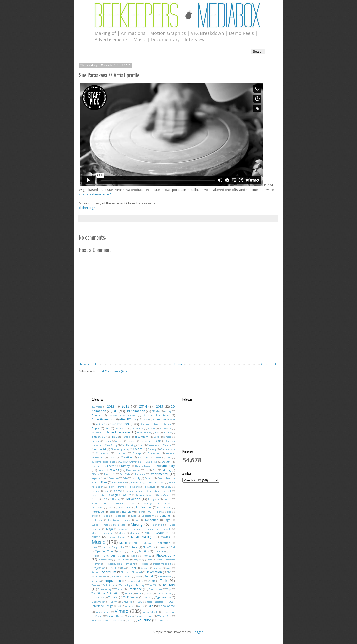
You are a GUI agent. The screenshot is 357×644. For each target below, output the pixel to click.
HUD (107, 503)
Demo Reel (151, 462)
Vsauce (141, 616)
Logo (167, 520)
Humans (120, 503)
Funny (95, 491)
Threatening (104, 589)
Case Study (111, 445)
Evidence (140, 474)
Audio (151, 429)
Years (131, 621)
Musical (148, 543)
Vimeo (122, 611)
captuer (120, 441)
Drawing (113, 470)
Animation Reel (150, 424)
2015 (160, 406)
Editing (166, 470)
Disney (125, 466)
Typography (163, 597)
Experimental (159, 474)
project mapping (162, 564)
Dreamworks (133, 470)
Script (168, 568)
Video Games (103, 612)
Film (104, 482)
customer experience (103, 462)
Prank (98, 564)
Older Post (269, 364)
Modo (122, 533)
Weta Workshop (100, 621)
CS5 (168, 458)
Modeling (109, 533)
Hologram (153, 499)
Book (115, 436)
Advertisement (102, 419)
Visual (99, 616)
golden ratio (98, 495)
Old (173, 547)
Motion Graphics (156, 533)
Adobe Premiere (156, 415)
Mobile (167, 529)
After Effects (128, 419)
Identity (147, 503)
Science (158, 568)
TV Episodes (131, 597)
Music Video (128, 543)
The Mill (153, 585)
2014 (143, 406)
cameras (96, 441)
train (139, 594)
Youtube (144, 620)
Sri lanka (96, 581)
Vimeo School (150, 612)
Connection (154, 453)
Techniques (109, 585)
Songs (128, 576)
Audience (138, 429)
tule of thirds (164, 594)
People (134, 556)
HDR (105, 499)
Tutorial (113, 597)
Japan (107, 516)
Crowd (157, 458)
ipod (169, 512)
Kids (134, 516)
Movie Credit (117, 537)
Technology (126, 585)
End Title (125, 474)
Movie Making (141, 537)
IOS (149, 512)
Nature (133, 547)
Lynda (95, 525)
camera (167, 437)
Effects (95, 474)
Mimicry (138, 529)
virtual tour (168, 612)
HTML (95, 503)
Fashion (149, 478)
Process (144, 564)
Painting (144, 551)
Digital (96, 466)
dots (100, 470)
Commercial (103, 453)
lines (127, 520)
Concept (137, 453)
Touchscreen (156, 589)
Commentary (168, 449)
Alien (146, 420)
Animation (121, 424)
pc (96, 556)
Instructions (164, 508)
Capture (132, 441)
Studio (151, 581)
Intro (141, 512)
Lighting (165, 516)
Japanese (120, 516)
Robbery (145, 568)
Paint (132, 551)
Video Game (166, 606)
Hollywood (133, 499)
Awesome (97, 433)
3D (115, 411)
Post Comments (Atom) (114, 371)
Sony (138, 576)
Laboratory (148, 516)
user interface (155, 602)
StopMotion (113, 581)
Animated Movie (164, 419)
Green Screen (164, 495)
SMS (169, 572)
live (137, 520)
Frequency (165, 487)
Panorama (159, 551)
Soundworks (165, 576)
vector (141, 606)
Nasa (95, 547)
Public (114, 568)
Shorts (125, 572)
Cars (159, 441)
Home (179, 364)
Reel (133, 568)
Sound (149, 576)
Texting (140, 585)
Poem (159, 560)
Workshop (118, 621)
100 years (97, 407)
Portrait (170, 560)
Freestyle (150, 487)
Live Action (151, 520)
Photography (166, 555)
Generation (153, 491)
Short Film (109, 572)
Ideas (134, 503)
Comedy (152, 449)
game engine (135, 491)
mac (106, 525)
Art (107, 428)
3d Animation (136, 411)
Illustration (164, 503)
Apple (96, 428)
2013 (125, 406)
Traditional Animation (106, 593)
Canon (108, 441)
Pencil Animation (113, 555)
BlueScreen (99, 436)
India (111, 508)
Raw (124, 568)
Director (110, 466)
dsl (147, 470)
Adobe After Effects (122, 415)
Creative (126, 457)
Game (118, 491)
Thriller (119, 589)
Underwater (98, 602)
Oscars (121, 551)
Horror (167, 499)
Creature (143, 458)
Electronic (110, 474)
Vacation (130, 606)
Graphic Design (145, 495)
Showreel (137, 572)
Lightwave (114, 520)
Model (95, 533)
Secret (95, 572)
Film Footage (119, 483)
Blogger (197, 632)
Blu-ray (167, 433)
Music (98, 542)
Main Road (119, 525)
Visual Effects (115, 616)
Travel (149, 594)
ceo (142, 445)
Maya (109, 529)
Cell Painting (128, 445)
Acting (168, 411)
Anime (167, 424)
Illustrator (98, 508)
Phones (146, 555)
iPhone (159, 512)
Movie (96, 537)
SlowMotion (154, 572)
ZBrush (164, 621)
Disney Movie (143, 466)
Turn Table (98, 598)
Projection (99, 568)
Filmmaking (138, 483)
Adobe (96, 415)
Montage (135, 533)
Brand (127, 437)
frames (122, 487)
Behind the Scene (118, 432)
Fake (125, 478)
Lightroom (98, 520)
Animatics (102, 424)
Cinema (167, 445)
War (151, 616)
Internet (113, 512)
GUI (94, 499)
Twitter (148, 598)
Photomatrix (105, 560)
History (116, 499)
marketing (158, 525)
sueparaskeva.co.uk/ (95, 194)
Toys (169, 589)
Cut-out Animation (130, 462)
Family (136, 478)
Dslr (155, 470)
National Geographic (113, 547)
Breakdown (142, 436)
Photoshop (123, 559)
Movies (165, 537)
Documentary (165, 466)
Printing (131, 564)
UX (119, 606)
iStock (95, 516)
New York (149, 547)
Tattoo (95, 585)
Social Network (100, 576)
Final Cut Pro (157, 483)
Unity (113, 602)
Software (116, 576)
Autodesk (165, 429)
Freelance (135, 487)
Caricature (146, 441)
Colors (138, 449)
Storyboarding (136, 581)
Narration (164, 543)
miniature (153, 529)
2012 (111, 406)
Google (114, 495)
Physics (138, 560)
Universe (127, 602)
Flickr (111, 487)
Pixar (149, 560)
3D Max (156, 411)
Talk (164, 580)
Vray (130, 616)
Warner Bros (164, 616)
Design (166, 462)
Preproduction (114, 564)
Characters (153, 445)
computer (121, 453)
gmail (168, 491)
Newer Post (88, 364)
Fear (160, 478)
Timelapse (134, 589)
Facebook (114, 478)
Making (137, 524)
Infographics (125, 508)
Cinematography (120, 449)
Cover (112, 458)
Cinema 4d (99, 449)
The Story (168, 585)
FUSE (106, 491)
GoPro (127, 495)
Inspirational (144, 507)
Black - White (144, 433)
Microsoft (123, 529)
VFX (151, 606)
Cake (157, 437)
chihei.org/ (87, 208)
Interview (128, 512)
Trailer (129, 594)
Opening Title (104, 551)
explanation (98, 478)
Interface (98, 512)
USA (139, 602)
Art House (121, 429)
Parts (172, 551)
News (164, 547)
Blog (157, 433)
